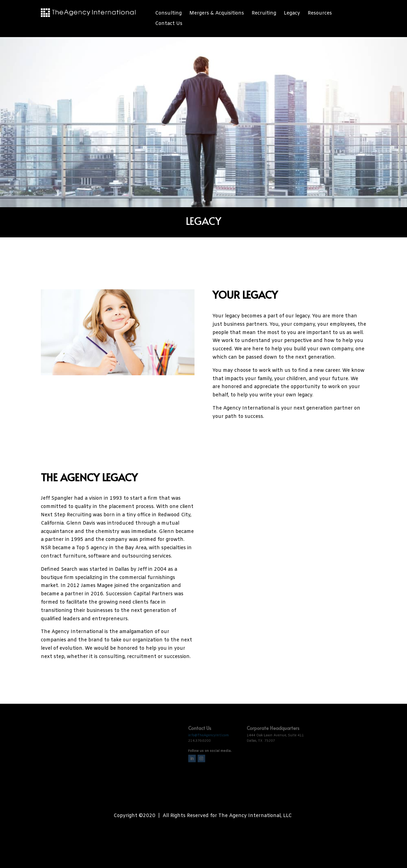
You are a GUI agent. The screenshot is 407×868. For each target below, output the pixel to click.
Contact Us (169, 24)
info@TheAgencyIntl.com (208, 732)
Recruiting (264, 14)
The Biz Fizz (222, 829)
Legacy (292, 14)
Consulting (168, 14)
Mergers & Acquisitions (217, 14)
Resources (320, 14)
